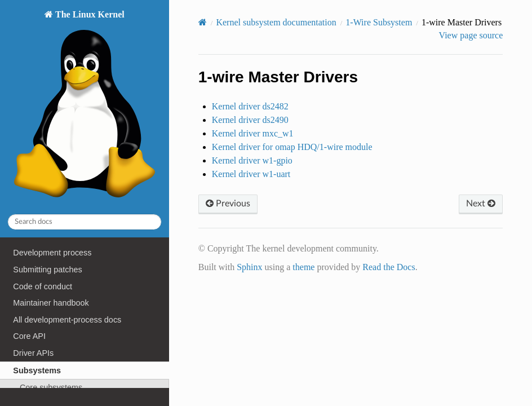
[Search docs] (85, 222)
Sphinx (249, 267)
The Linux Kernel (84, 107)
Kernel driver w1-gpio (252, 160)
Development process (52, 253)
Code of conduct (43, 286)
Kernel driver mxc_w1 (253, 133)
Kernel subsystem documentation (276, 22)
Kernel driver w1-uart (251, 174)
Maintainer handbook (51, 303)
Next (481, 204)
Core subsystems (51, 387)
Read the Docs (389, 267)
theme (303, 267)
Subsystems (37, 370)
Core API (29, 336)
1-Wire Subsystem (379, 22)
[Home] (203, 22)
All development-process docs (67, 320)
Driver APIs (33, 353)
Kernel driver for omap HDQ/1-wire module (292, 147)
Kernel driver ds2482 (250, 106)
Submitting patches (47, 270)
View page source (471, 35)
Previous (228, 204)
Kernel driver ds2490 (250, 120)
